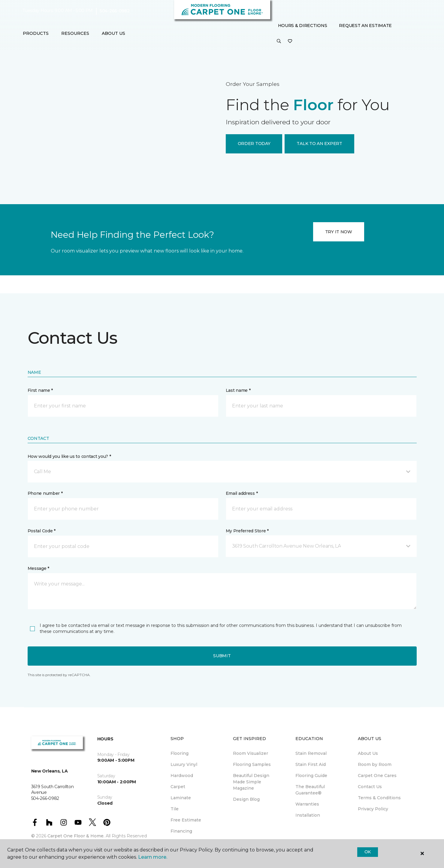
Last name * (238, 390)
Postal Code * (42, 531)
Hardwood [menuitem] (182, 776)
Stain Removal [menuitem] (311, 753)
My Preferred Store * (247, 531)
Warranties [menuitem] (307, 804)
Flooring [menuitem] (180, 753)
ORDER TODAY (254, 144)
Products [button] (36, 33)
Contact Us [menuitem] (370, 787)
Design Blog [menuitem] (246, 799)
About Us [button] (113, 33)
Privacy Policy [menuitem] (373, 809)
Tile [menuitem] (175, 809)
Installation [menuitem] (308, 815)
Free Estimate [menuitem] (186, 820)
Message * (38, 568)
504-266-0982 (115, 11)
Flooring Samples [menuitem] (252, 764)
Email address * (242, 493)
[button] (279, 41)
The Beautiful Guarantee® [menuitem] (310, 790)
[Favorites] (290, 41)
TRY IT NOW (339, 232)
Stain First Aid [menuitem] (311, 764)
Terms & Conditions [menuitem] (379, 798)
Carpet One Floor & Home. (76, 836)
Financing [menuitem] (181, 831)
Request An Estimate (365, 26)
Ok (368, 852)
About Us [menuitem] (368, 753)
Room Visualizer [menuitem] (251, 753)
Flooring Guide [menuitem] (311, 776)
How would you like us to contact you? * (69, 456)
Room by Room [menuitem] (375, 764)
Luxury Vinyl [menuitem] (184, 764)
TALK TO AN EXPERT (319, 144)
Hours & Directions (303, 26)
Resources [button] (75, 33)
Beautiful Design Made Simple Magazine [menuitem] (251, 782)
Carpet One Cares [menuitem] (377, 776)
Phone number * (45, 493)
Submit (222, 656)
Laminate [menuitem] (181, 798)
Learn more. (153, 857)
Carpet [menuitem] (178, 787)
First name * (40, 390)
